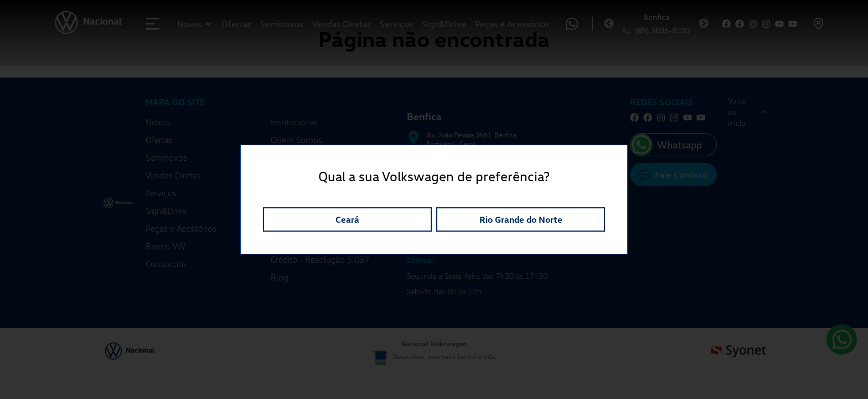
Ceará (347, 219)
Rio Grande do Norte (521, 219)
